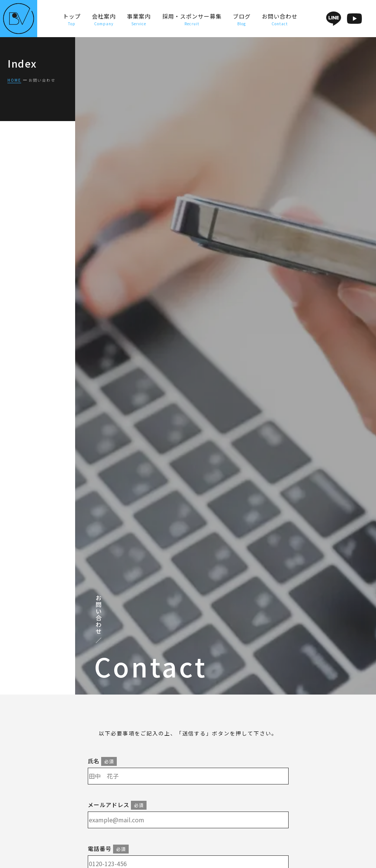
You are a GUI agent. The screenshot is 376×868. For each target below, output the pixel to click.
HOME (14, 80)
